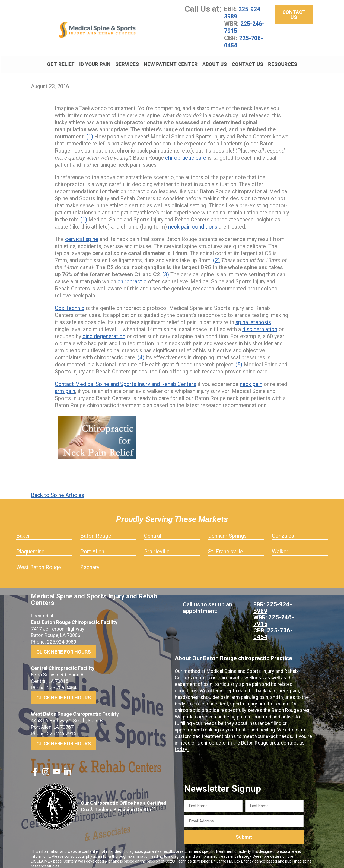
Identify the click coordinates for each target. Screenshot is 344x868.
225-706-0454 (245, 41)
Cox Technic (70, 302)
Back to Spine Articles (58, 489)
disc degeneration (104, 330)
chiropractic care (186, 152)
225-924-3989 (245, 12)
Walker (280, 546)
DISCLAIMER (42, 855)
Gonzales (283, 530)
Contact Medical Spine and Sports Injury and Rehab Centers (125, 378)
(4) (141, 351)
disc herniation (260, 323)
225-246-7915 (246, 27)
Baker (23, 530)
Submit (244, 831)
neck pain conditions (193, 221)
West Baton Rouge (39, 561)
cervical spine (82, 233)
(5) (239, 359)
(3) (166, 268)
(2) (216, 254)
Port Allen (92, 546)
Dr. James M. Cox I (227, 855)
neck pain (251, 378)
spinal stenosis (253, 316)
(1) (90, 131)
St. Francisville (226, 546)
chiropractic (132, 275)
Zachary (90, 561)
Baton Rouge (96, 530)
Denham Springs (227, 530)
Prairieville (157, 546)
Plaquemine (30, 546)
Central (153, 530)
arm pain (65, 385)
